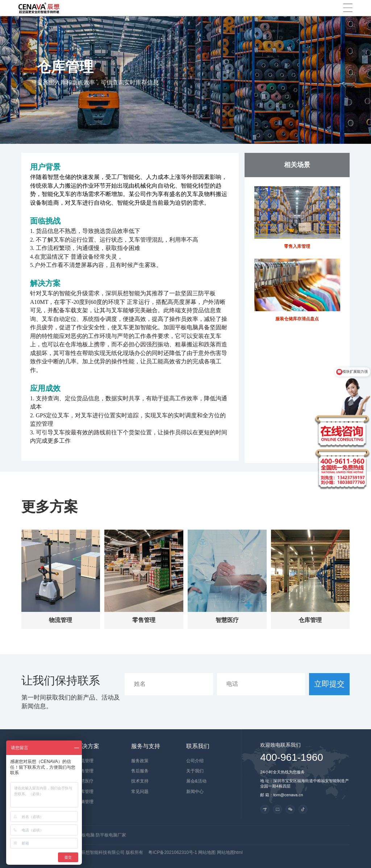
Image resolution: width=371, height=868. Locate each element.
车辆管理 (85, 802)
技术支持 (140, 781)
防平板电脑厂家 (111, 835)
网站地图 (207, 852)
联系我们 (198, 746)
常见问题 (140, 792)
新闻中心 (195, 792)
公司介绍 (195, 761)
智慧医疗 (85, 781)
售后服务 (140, 771)
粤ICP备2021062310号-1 (173, 852)
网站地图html (230, 852)
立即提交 (329, 684)
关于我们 (195, 771)
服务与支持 (146, 746)
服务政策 (140, 761)
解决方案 (88, 746)
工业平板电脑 (82, 835)
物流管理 (85, 761)
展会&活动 (196, 781)
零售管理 (85, 771)
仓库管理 (85, 792)
